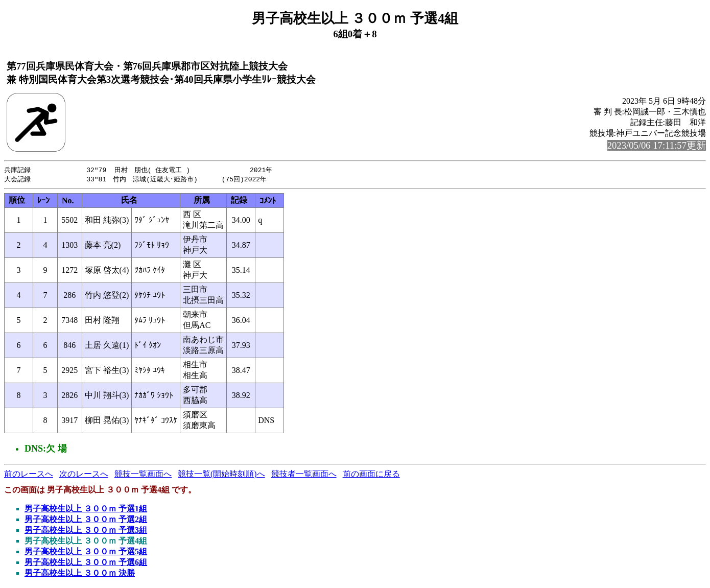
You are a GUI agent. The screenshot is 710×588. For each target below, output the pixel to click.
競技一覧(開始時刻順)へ (221, 475)
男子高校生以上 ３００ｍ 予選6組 (86, 563)
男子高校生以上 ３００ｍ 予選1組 (86, 510)
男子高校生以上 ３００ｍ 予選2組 (86, 520)
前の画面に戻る (371, 475)
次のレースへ (84, 475)
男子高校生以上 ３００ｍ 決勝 (80, 574)
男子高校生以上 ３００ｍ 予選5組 (86, 552)
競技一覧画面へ (143, 475)
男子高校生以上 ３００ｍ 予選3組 (86, 531)
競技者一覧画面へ (304, 475)
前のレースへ (29, 475)
